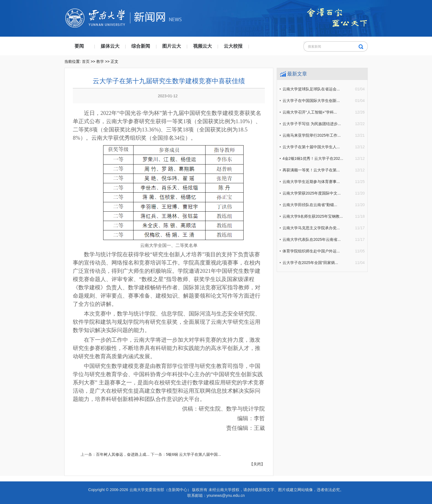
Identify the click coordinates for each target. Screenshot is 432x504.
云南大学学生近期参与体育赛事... (311, 182)
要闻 (79, 46)
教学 (100, 61)
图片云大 (172, 46)
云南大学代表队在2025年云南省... (312, 239)
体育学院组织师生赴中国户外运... (311, 251)
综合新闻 (141, 46)
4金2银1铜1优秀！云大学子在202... (313, 158)
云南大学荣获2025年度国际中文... (312, 193)
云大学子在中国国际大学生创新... (311, 101)
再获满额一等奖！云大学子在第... (311, 170)
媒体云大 (110, 46)
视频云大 (202, 46)
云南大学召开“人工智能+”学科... (310, 112)
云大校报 (233, 46)
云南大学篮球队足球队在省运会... (311, 89)
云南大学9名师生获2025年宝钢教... (313, 216)
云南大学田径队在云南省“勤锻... (310, 205)
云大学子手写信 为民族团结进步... (312, 124)
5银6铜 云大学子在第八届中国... (194, 454)
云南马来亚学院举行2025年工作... (312, 135)
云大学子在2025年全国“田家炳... (310, 263)
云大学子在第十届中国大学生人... (311, 147)
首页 (86, 61)
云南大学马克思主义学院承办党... (311, 228)
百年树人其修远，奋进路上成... (123, 454)
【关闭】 (257, 464)
